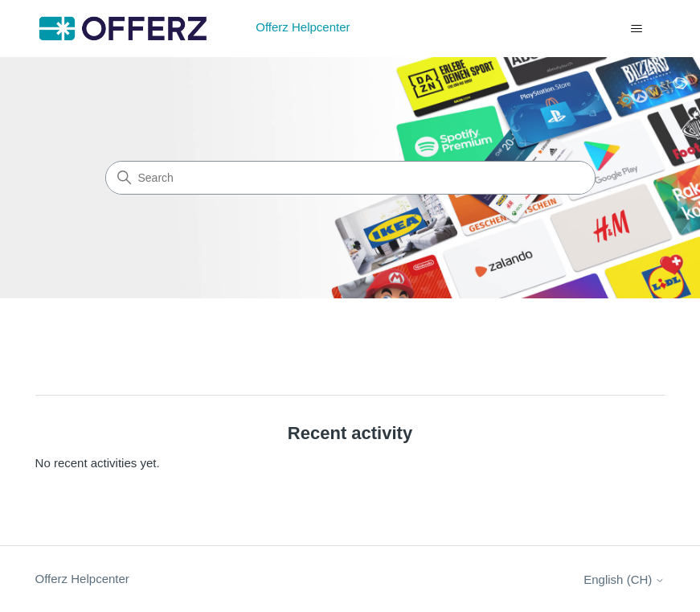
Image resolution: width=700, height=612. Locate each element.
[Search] (350, 178)
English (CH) (624, 579)
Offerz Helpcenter (82, 579)
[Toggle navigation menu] (636, 29)
